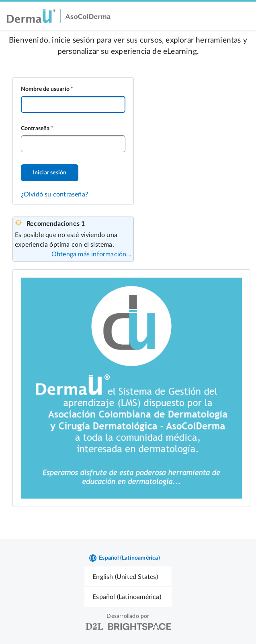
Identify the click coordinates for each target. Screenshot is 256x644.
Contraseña (35, 129)
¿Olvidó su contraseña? (54, 194)
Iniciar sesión (50, 173)
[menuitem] (128, 577)
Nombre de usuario (45, 89)
